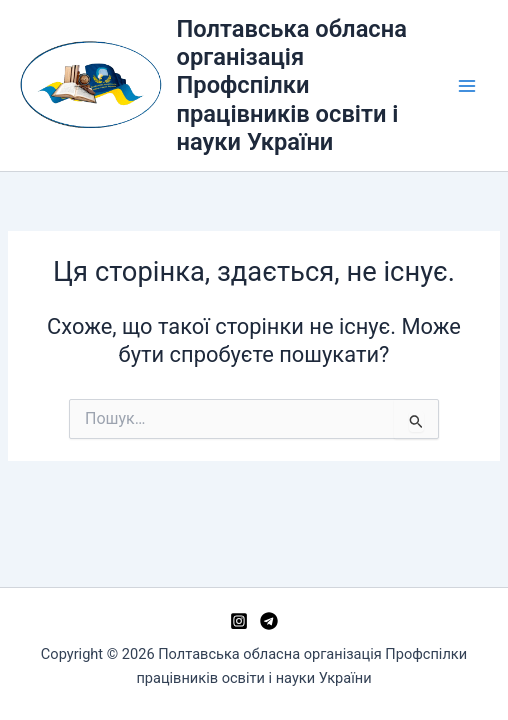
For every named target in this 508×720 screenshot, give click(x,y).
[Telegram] (269, 621)
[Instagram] (239, 621)
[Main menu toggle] (467, 86)
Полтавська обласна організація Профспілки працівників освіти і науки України (292, 86)
